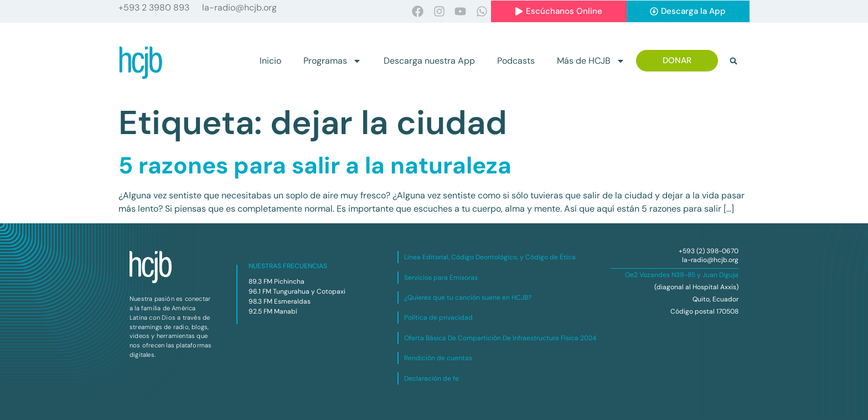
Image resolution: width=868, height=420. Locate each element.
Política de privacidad (438, 317)
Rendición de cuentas (438, 358)
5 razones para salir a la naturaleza (315, 165)
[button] (733, 61)
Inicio (270, 61)
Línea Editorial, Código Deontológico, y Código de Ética (490, 257)
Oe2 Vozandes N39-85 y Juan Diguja (682, 275)
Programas (332, 61)
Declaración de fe (432, 378)
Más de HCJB (591, 61)
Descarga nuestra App (429, 61)
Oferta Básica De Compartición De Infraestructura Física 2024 (500, 338)
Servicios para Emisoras (441, 278)
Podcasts (516, 61)
